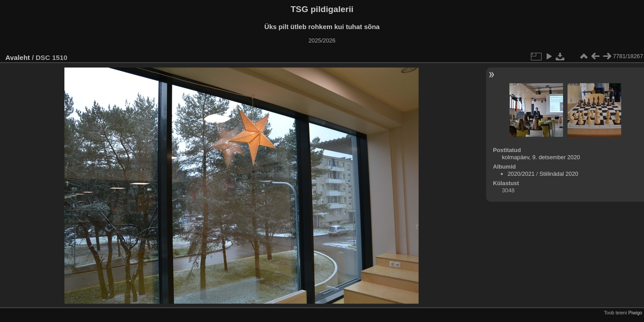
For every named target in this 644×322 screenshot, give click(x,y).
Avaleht (18, 57)
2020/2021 (521, 174)
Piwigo (635, 313)
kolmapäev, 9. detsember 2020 (541, 157)
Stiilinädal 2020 (559, 174)
